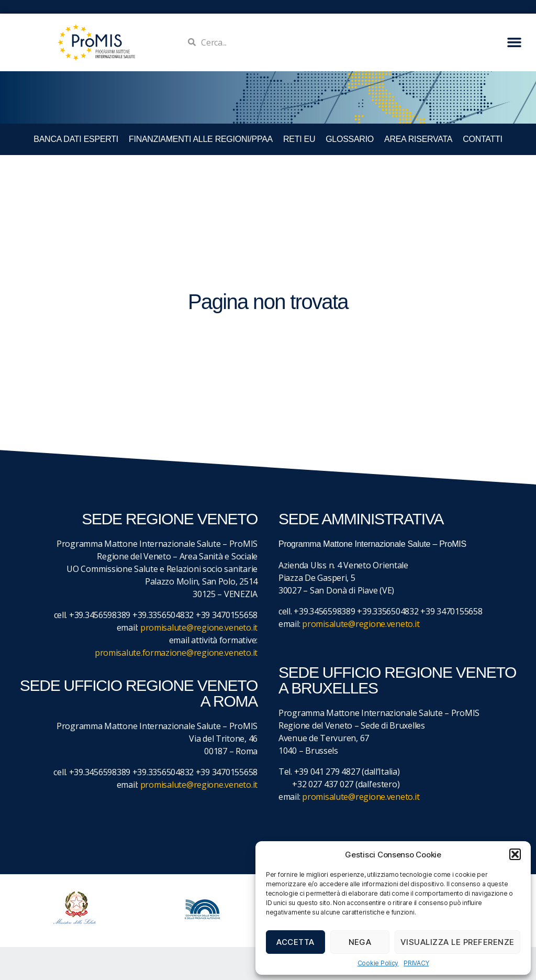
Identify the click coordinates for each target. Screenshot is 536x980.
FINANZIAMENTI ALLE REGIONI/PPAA (201, 139)
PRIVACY (416, 963)
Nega (360, 942)
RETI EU (299, 139)
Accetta (295, 942)
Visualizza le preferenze (457, 942)
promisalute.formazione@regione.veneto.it (176, 653)
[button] (515, 854)
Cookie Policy (378, 963)
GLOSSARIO (350, 139)
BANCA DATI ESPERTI (76, 139)
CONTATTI (482, 139)
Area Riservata (418, 139)
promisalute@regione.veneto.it (199, 627)
